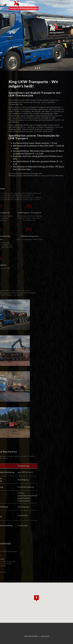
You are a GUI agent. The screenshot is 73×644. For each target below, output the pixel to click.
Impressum (45, 636)
